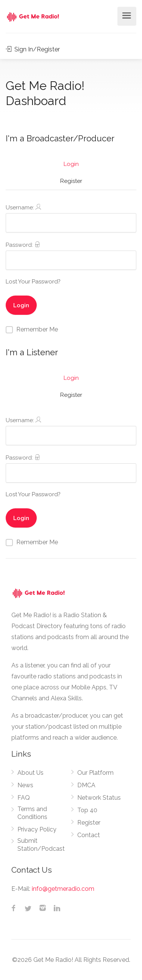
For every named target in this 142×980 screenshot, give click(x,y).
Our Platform (95, 773)
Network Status (99, 798)
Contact (89, 835)
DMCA (86, 785)
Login (71, 164)
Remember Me (37, 329)
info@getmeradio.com (63, 889)
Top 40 (87, 810)
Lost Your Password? (33, 282)
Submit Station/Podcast (41, 845)
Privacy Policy (37, 829)
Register (71, 181)
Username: (71, 218)
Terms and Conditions (32, 813)
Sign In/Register (33, 49)
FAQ (24, 798)
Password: (71, 256)
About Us (30, 773)
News (25, 785)
